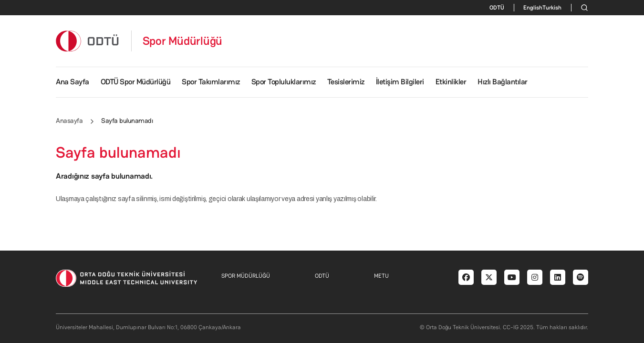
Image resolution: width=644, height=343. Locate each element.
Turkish (552, 8)
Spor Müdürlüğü (183, 41)
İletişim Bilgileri (400, 82)
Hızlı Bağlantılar (503, 82)
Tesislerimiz (346, 82)
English (533, 8)
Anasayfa (69, 121)
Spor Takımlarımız (211, 82)
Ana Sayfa (73, 82)
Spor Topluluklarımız (284, 82)
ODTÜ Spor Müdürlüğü (136, 82)
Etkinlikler (451, 82)
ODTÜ (497, 8)
